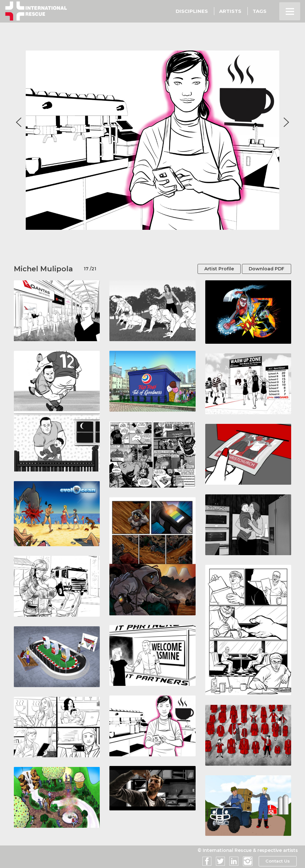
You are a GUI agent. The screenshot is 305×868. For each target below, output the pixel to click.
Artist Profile (219, 269)
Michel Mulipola (43, 269)
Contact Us (277, 861)
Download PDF (267, 269)
